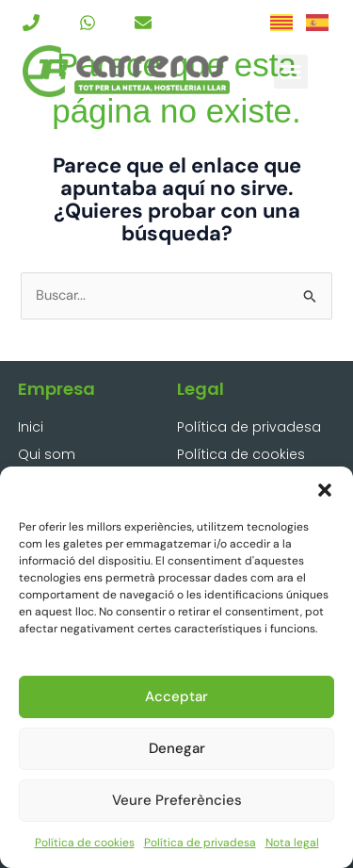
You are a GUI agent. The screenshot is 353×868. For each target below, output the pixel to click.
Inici (31, 427)
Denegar (177, 748)
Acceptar (176, 696)
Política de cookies (85, 843)
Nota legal (292, 843)
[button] (325, 490)
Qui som (47, 454)
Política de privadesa (200, 843)
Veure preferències (177, 800)
